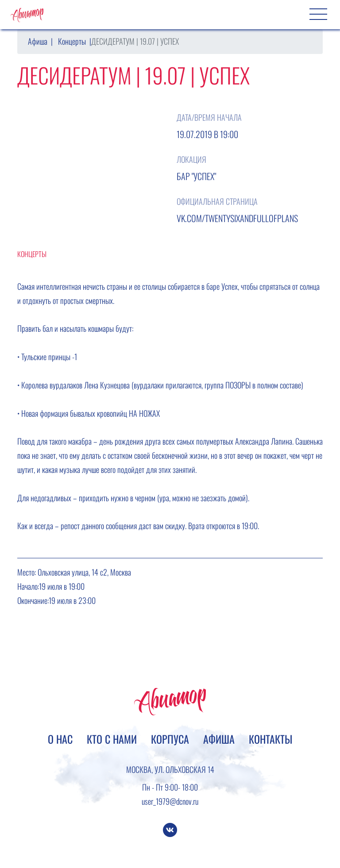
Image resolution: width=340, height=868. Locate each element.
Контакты (270, 739)
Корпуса (170, 739)
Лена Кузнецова (107, 385)
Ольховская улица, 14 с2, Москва (84, 572)
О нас (60, 739)
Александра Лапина (264, 441)
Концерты (72, 41)
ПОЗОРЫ (238, 385)
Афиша (38, 41)
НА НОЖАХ (144, 413)
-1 (75, 357)
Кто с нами (112, 739)
